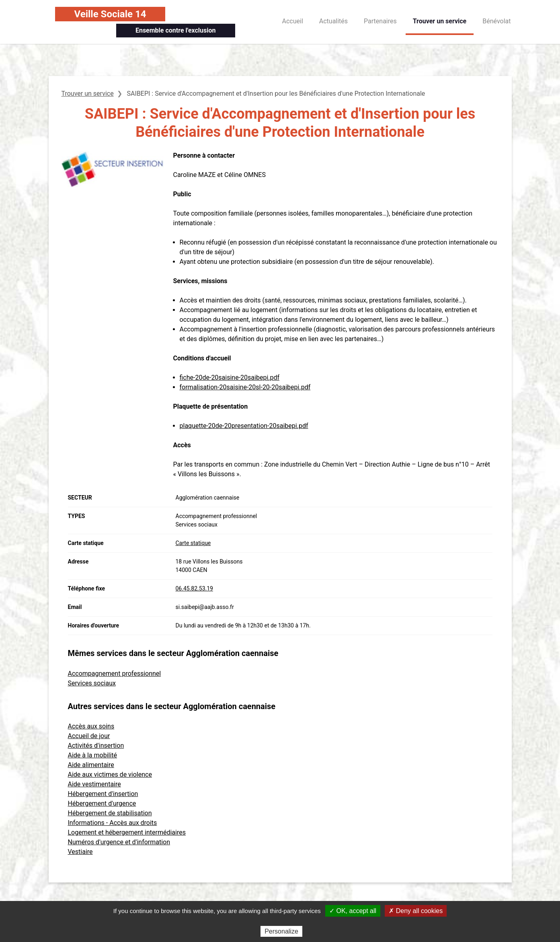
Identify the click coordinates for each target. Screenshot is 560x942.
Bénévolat (496, 21)
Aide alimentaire (91, 765)
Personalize (281, 931)
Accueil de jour (89, 736)
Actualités (333, 21)
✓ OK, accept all (353, 911)
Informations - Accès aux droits (113, 823)
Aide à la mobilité (93, 755)
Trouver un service (440, 21)
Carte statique (193, 543)
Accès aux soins (91, 726)
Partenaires (380, 21)
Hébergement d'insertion (103, 794)
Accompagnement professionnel (115, 674)
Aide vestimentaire (94, 784)
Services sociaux (92, 683)
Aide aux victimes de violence (110, 774)
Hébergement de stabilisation (110, 813)
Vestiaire (80, 852)
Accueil (293, 21)
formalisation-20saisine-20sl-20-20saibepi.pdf (245, 387)
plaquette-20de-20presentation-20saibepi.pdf (244, 426)
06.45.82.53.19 (194, 588)
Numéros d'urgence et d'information (119, 842)
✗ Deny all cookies (416, 911)
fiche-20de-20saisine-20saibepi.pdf (230, 377)
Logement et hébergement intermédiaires (127, 832)
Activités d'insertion (96, 746)
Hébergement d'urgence (102, 803)
